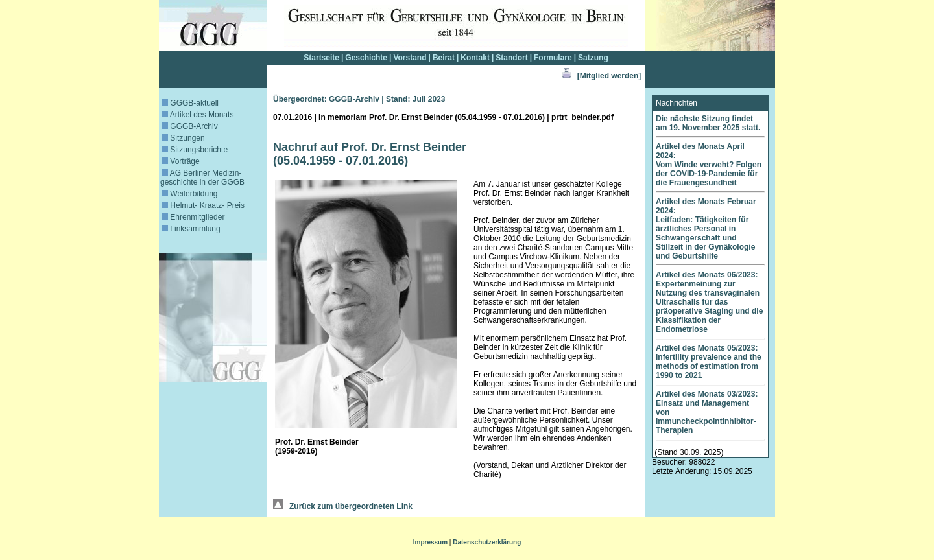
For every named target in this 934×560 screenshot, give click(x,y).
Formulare (553, 58)
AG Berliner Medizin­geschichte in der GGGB (202, 178)
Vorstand (410, 58)
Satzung (593, 58)
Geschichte (366, 58)
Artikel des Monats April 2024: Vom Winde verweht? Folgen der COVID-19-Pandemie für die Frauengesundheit (709, 165)
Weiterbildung (190, 194)
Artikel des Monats (198, 115)
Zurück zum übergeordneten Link (343, 506)
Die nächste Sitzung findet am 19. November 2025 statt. (708, 123)
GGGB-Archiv (190, 126)
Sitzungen (183, 138)
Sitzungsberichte (195, 150)
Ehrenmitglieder (193, 217)
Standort (511, 58)
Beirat (444, 58)
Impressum (430, 542)
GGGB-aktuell (190, 103)
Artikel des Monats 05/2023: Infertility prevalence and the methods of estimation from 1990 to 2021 (709, 362)
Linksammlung (191, 229)
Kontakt (475, 58)
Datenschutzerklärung (487, 542)
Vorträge (181, 161)
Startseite (321, 58)
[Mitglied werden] (609, 76)
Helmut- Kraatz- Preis (203, 205)
